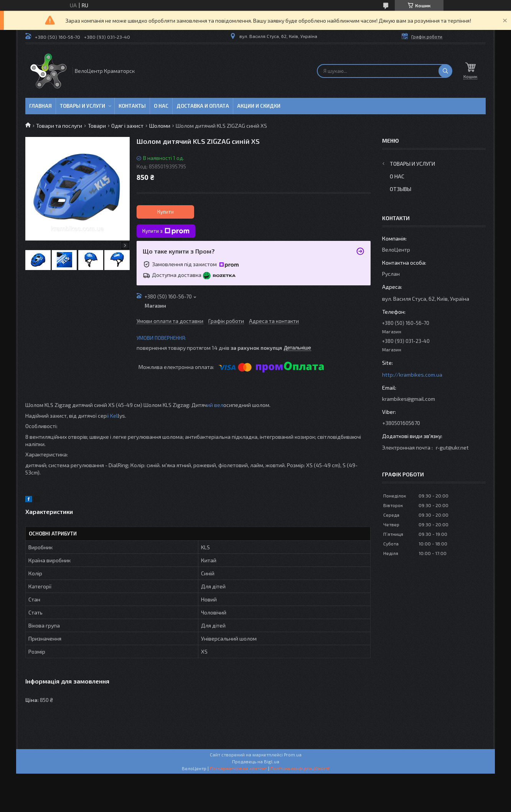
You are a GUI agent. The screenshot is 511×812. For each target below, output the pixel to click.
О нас (161, 106)
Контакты (132, 106)
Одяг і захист (127, 126)
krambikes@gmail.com (409, 399)
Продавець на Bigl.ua (256, 761)
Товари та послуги (59, 126)
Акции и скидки (259, 106)
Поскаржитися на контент (238, 768)
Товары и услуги (82, 106)
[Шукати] (445, 71)
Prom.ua (293, 754)
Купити (166, 212)
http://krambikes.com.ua (412, 375)
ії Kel (112, 416)
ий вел (215, 405)
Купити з (166, 231)
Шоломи (160, 126)
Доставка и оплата (203, 106)
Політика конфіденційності (300, 768)
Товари (97, 126)
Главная (40, 106)
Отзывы (401, 189)
